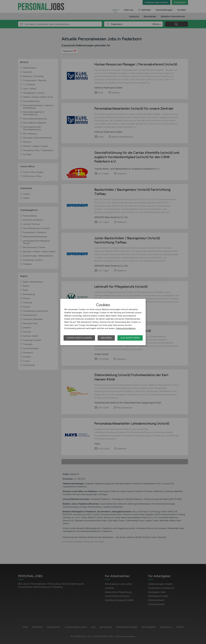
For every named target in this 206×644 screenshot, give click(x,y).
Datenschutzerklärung (126, 328)
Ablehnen (106, 338)
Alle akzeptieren (130, 338)
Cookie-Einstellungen (79, 338)
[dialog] (103, 322)
